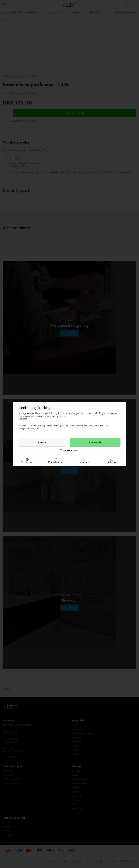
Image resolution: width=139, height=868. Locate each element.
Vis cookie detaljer (70, 450)
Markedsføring (55, 462)
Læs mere (23, 419)
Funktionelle (84, 462)
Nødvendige (27, 462)
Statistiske (112, 462)
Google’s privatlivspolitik (29, 428)
